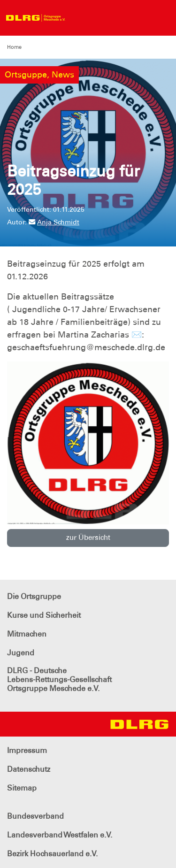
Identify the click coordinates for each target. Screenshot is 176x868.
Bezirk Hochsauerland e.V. (52, 854)
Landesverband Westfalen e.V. (60, 835)
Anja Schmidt (54, 222)
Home (14, 47)
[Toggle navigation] (79, 18)
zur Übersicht (88, 538)
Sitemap (22, 788)
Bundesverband (35, 816)
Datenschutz (29, 769)
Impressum (27, 750)
